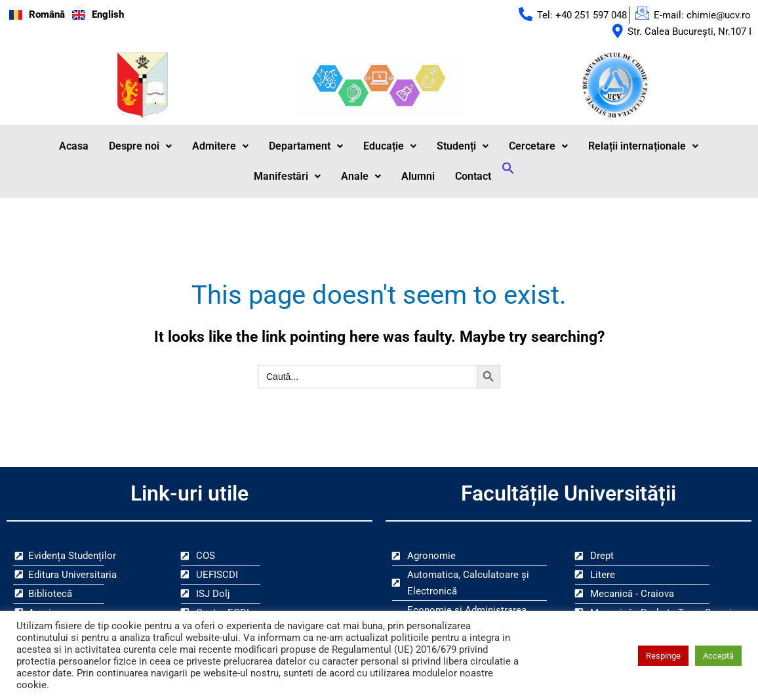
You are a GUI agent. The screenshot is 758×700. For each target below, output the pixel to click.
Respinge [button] (663, 656)
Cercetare (538, 147)
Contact (473, 177)
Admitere (220, 147)
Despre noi (140, 147)
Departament (306, 147)
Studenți (463, 147)
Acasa (74, 147)
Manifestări (287, 177)
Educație (390, 147)
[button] (140, 147)
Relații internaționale (643, 147)
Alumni (418, 177)
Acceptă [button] (718, 656)
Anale (361, 177)
